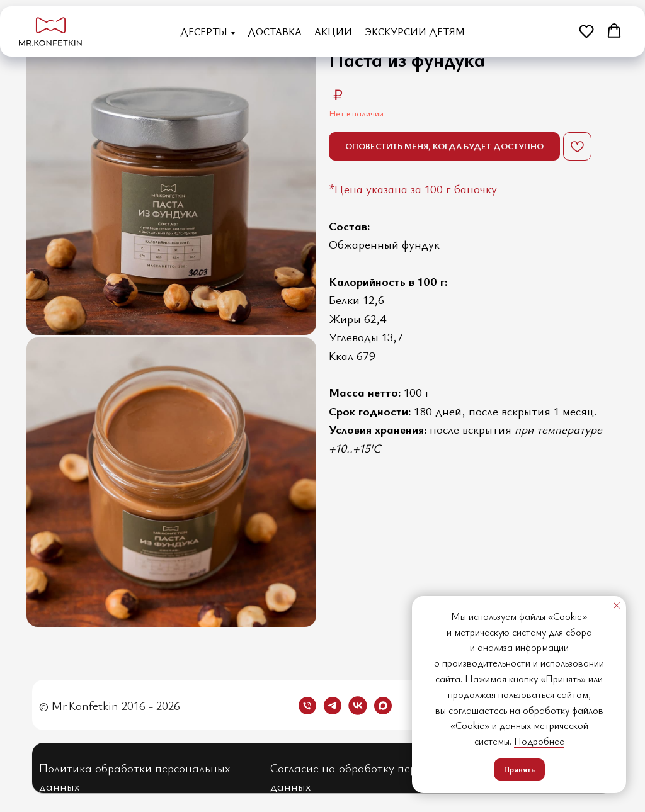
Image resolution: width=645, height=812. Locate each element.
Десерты (204, 31)
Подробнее (539, 741)
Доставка (275, 31)
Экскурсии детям (415, 31)
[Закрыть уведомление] (617, 606)
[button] (586, 31)
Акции (333, 31)
